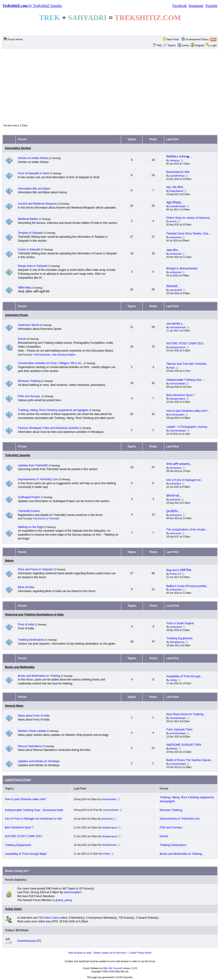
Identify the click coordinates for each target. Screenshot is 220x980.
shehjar (174, 680)
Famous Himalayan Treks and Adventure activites (48, 428)
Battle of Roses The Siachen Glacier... (190, 760)
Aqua (172, 368)
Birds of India (26, 587)
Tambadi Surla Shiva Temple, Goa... (188, 234)
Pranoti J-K (175, 574)
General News (14, 706)
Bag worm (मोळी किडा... (180, 570)
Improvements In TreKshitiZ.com (38, 479)
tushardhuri (175, 484)
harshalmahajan (178, 206)
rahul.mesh (175, 533)
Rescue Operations (30, 746)
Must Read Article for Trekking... (186, 714)
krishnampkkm (177, 415)
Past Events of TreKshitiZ (46, 519)
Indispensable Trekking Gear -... (186, 380)
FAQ (159, 45)
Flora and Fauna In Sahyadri (36, 569)
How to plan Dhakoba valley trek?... (188, 411)
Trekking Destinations (31, 640)
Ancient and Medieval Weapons (38, 204)
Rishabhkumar (177, 642)
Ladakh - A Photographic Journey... (188, 427)
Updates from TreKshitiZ (33, 465)
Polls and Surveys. (29, 396)
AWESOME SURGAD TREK (184, 745)
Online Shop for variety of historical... (189, 218)
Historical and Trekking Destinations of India (34, 615)
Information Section (18, 148)
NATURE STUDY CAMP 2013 (185, 343)
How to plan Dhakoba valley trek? (26, 799)
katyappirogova (177, 347)
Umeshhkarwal (26, 941)
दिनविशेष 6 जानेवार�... (179, 157)
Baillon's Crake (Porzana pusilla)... (188, 586)
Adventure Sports (29, 325)
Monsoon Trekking (30, 381)
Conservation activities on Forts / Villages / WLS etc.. (50, 363)
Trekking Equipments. (180, 638)
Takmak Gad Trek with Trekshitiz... (188, 364)
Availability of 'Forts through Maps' (26, 854)
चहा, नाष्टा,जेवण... (176, 187)
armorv (173, 222)
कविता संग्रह (24, 288)
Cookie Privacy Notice (140, 953)
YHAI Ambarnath (42, 355)
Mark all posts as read (80, 953)
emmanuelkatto (177, 384)
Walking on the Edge (31, 527)
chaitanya (175, 161)
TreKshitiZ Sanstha (18, 455)
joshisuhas (175, 500)
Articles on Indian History (33, 158)
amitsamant (176, 237)
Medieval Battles (28, 219)
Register (200, 45)
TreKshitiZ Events (29, 511)
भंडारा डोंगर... (173, 250)
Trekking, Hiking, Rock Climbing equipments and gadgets (53, 410)
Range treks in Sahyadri (33, 266)
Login (214, 45)
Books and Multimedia (20, 667)
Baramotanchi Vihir (178, 172)
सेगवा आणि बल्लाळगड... (179, 464)
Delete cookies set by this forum (110, 953)
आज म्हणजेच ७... (176, 324)
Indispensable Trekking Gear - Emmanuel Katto (34, 810)
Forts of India (26, 624)
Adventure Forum (17, 315)
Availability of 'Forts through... (185, 676)
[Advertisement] (110, 86)
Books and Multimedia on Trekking (39, 676)
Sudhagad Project (29, 497)
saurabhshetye (177, 176)
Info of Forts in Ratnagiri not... (185, 480)
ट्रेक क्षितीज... (173, 511)
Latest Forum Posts (18, 780)
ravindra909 (176, 290)
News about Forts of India (34, 716)
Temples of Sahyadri (31, 233)
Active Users (14, 909)
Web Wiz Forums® (113, 968)
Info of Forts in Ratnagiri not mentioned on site (34, 819)
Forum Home (15, 39)
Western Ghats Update (32, 731)
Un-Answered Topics (197, 39)
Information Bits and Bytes (34, 189)
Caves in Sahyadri (29, 250)
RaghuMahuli (176, 191)
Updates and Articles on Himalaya (39, 761)
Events (183, 45)
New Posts (173, 39)
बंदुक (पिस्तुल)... (175, 203)
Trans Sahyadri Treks (179, 730)
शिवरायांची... (173, 286)
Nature (9, 561)
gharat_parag (63, 900)
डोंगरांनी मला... (174, 496)
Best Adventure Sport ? (181, 395)
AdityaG (174, 749)
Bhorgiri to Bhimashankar (182, 268)
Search (169, 45)
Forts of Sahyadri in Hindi (34, 173)
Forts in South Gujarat (180, 623)
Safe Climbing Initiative (64, 355)
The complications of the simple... (187, 530)
